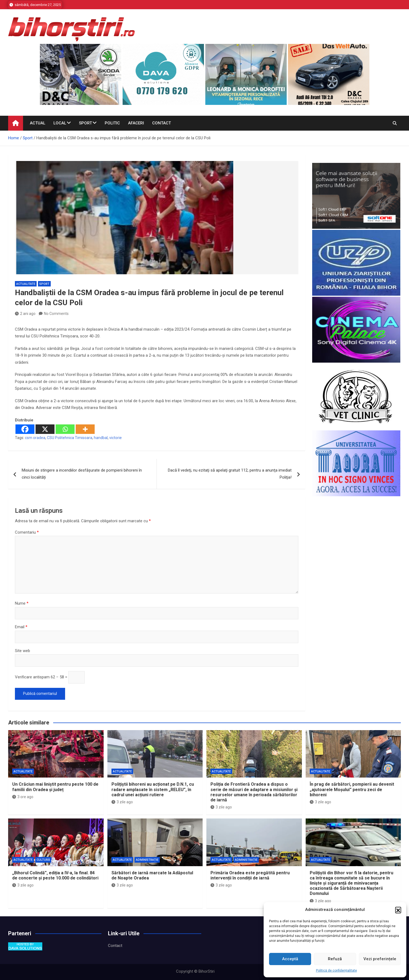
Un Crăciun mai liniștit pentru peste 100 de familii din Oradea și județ (55, 787)
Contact (162, 123)
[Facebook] (25, 429)
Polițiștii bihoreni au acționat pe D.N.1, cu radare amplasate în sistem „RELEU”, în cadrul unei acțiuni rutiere (153, 789)
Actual (38, 123)
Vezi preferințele (380, 959)
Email (21, 627)
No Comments (56, 314)
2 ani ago (25, 314)
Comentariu (27, 532)
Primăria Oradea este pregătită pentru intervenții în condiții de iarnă (250, 875)
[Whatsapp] (65, 429)
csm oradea (35, 438)
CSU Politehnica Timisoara (70, 438)
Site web (23, 651)
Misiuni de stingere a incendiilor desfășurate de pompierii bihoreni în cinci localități (82, 474)
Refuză (335, 959)
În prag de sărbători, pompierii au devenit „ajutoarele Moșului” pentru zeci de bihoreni (352, 789)
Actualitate (26, 284)
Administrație (147, 860)
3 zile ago (122, 802)
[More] (85, 429)
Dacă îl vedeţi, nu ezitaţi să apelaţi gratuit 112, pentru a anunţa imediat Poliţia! (230, 474)
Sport (85, 123)
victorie (116, 438)
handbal (101, 438)
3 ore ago (23, 797)
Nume (22, 603)
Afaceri (136, 123)
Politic (112, 123)
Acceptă (290, 959)
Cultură (43, 860)
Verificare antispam (32, 677)
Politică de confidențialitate (336, 971)
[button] (398, 910)
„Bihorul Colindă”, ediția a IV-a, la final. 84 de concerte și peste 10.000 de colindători (55, 875)
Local (60, 123)
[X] (45, 429)
